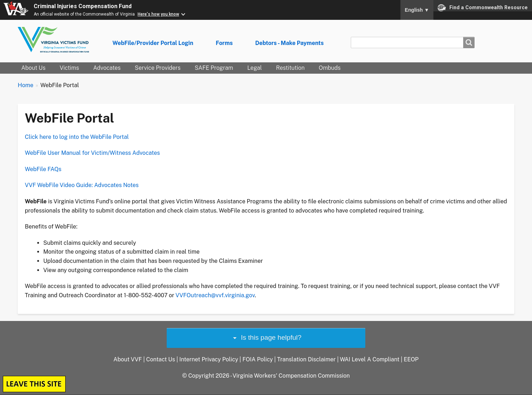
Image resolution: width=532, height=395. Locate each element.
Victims (69, 68)
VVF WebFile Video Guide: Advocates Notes (82, 185)
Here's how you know (158, 14)
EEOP (411, 359)
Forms (224, 43)
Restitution (290, 68)
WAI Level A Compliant (370, 359)
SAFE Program (214, 68)
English (417, 10)
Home (26, 85)
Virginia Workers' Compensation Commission (291, 376)
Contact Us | (163, 359)
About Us (33, 68)
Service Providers (158, 68)
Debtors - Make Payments (289, 43)
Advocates (107, 68)
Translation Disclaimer (306, 359)
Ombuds (330, 68)
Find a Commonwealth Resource (483, 8)
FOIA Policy (257, 359)
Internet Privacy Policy (209, 359)
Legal (254, 68)
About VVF (128, 359)
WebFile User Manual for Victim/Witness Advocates (92, 153)
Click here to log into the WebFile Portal (77, 137)
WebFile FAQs (43, 169)
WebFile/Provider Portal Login (153, 43)
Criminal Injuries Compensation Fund (83, 6)
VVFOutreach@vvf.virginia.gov (215, 295)
